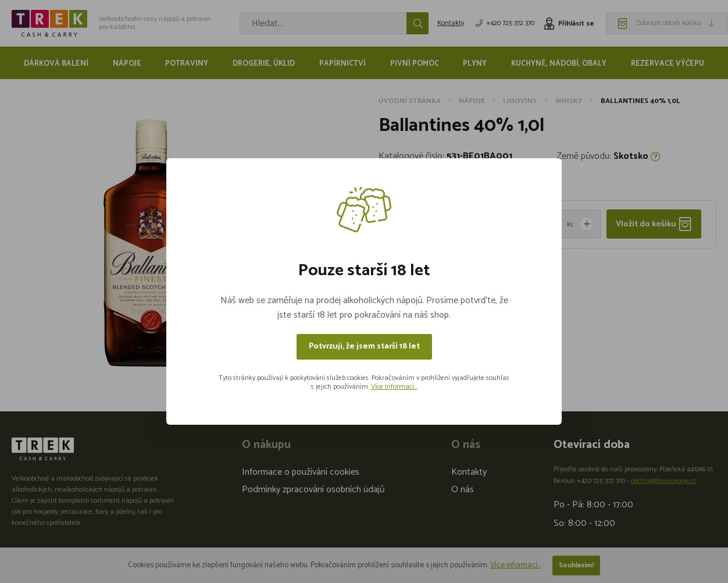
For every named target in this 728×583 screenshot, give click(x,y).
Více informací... (394, 387)
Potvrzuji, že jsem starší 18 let (364, 346)
